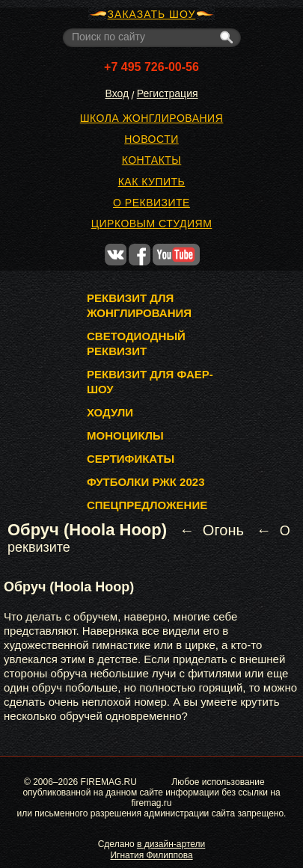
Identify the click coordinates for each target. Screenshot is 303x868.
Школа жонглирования (152, 118)
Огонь (223, 530)
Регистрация (168, 93)
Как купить (152, 182)
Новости (151, 139)
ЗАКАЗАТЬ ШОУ (152, 14)
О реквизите (151, 203)
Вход (117, 93)
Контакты (152, 160)
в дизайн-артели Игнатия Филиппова (157, 849)
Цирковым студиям (152, 224)
